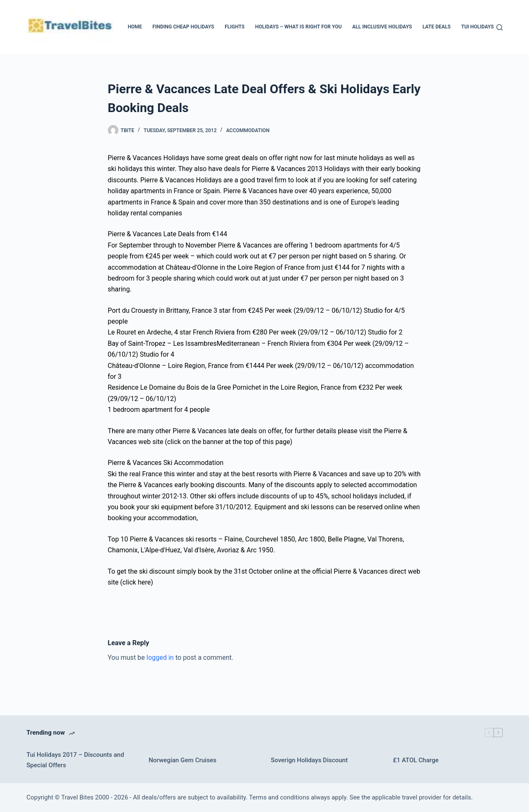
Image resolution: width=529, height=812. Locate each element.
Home (135, 27)
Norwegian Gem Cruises (182, 760)
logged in (160, 658)
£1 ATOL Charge (416, 760)
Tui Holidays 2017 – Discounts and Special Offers (75, 760)
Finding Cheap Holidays (183, 27)
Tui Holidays (478, 27)
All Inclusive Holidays (382, 27)
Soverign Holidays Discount (309, 760)
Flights (235, 27)
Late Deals (437, 27)
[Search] (500, 27)
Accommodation (248, 130)
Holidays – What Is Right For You (298, 27)
